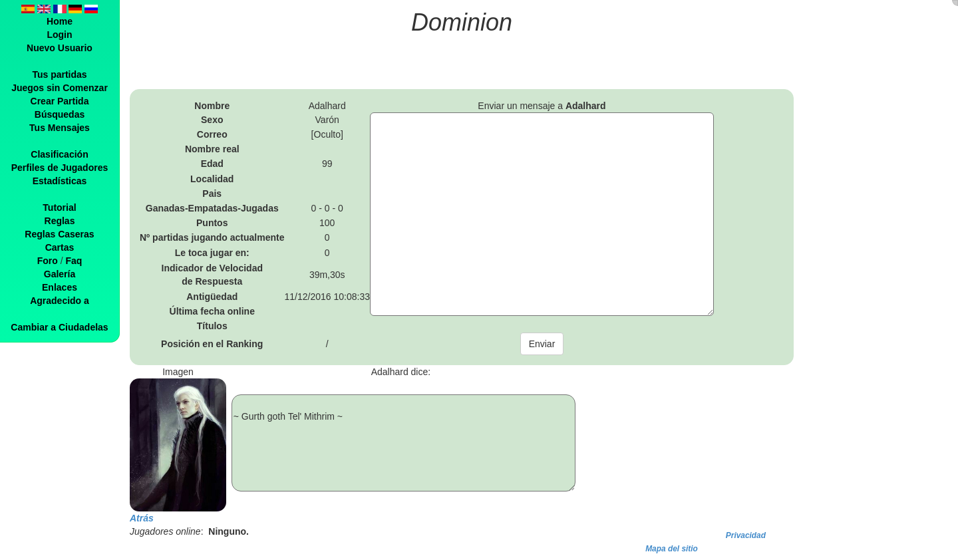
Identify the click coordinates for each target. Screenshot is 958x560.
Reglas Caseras (59, 234)
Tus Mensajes (60, 128)
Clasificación (59, 154)
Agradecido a (60, 301)
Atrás (142, 518)
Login (59, 35)
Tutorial (59, 208)
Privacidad (746, 535)
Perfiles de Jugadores (60, 168)
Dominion (462, 22)
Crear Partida (60, 101)
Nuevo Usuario (60, 48)
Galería (60, 274)
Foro (48, 261)
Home (60, 21)
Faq (74, 261)
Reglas (60, 221)
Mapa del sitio (672, 549)
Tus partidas (59, 74)
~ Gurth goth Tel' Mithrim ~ (403, 443)
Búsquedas (60, 114)
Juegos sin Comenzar (60, 88)
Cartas (60, 247)
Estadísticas (60, 181)
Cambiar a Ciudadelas (59, 327)
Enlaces (60, 287)
